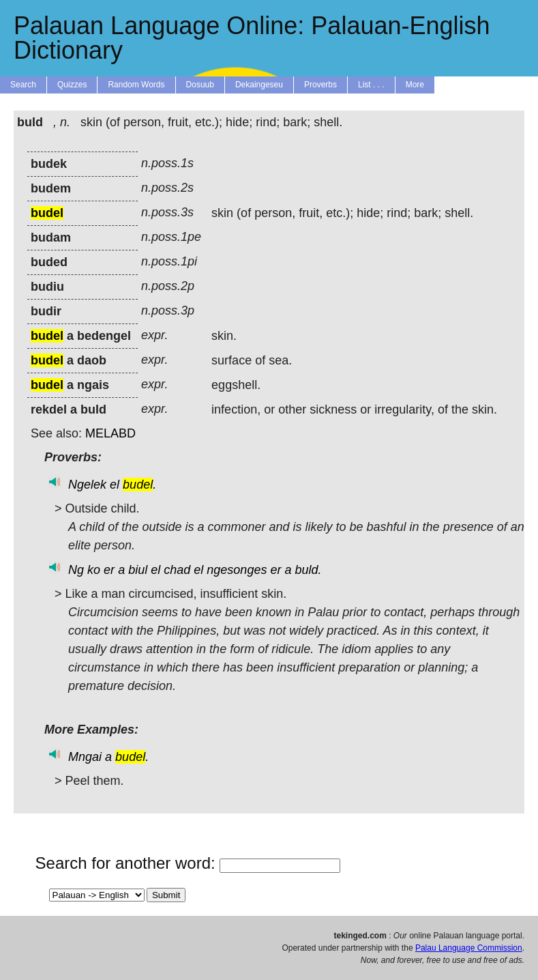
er (109, 570)
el (115, 485)
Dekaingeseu (259, 85)
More (415, 85)
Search (23, 85)
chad (177, 570)
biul (138, 570)
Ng (76, 570)
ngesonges (237, 570)
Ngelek (87, 485)
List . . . (371, 85)
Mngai (85, 757)
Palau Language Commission (469, 948)
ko (94, 570)
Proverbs (320, 85)
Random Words (136, 85)
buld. (308, 570)
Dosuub (200, 85)
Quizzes (72, 85)
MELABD (110, 433)
